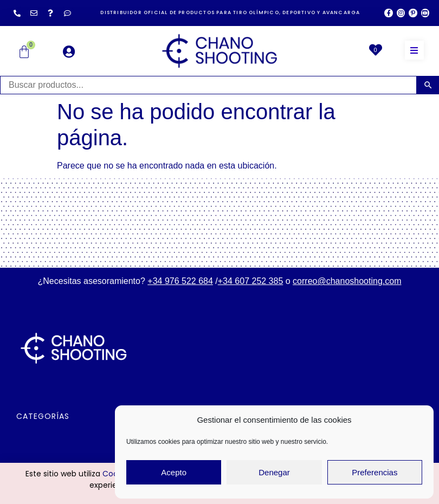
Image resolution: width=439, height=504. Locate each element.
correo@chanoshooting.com (347, 281)
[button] (414, 50)
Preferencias (375, 472)
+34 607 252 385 (251, 281)
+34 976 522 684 (180, 281)
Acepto (174, 472)
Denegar (274, 472)
